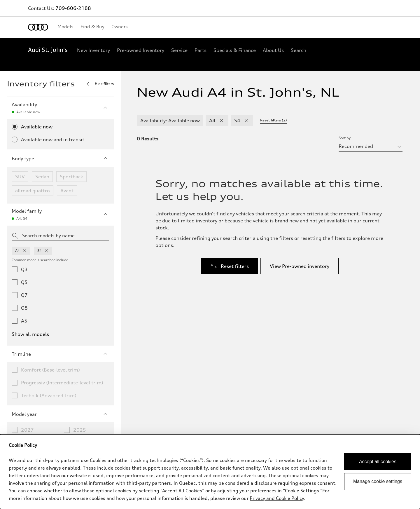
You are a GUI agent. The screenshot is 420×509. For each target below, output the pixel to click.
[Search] (299, 50)
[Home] (38, 27)
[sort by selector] (371, 146)
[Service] (179, 50)
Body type (60, 158)
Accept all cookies (378, 462)
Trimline (60, 354)
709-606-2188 (73, 8)
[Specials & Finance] (235, 50)
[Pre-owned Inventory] (141, 50)
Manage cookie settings (378, 481)
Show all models (30, 334)
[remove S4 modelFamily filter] (246, 121)
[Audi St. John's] (48, 50)
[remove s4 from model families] (46, 251)
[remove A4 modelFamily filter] (221, 121)
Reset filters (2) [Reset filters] (274, 120)
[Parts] (201, 50)
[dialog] (210, 472)
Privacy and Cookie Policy (277, 498)
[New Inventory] (93, 50)
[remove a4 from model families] (24, 251)
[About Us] (273, 50)
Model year (60, 414)
